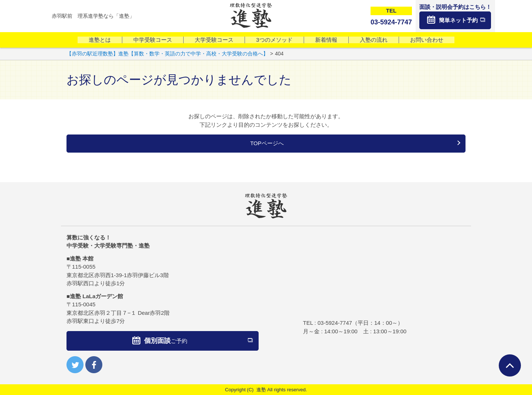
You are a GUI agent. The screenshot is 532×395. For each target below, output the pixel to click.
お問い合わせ (427, 40)
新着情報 (326, 40)
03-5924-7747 (335, 323)
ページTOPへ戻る (510, 365)
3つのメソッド (274, 40)
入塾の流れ (374, 40)
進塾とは (100, 40)
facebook (94, 365)
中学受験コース (153, 40)
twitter (75, 365)
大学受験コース (214, 40)
